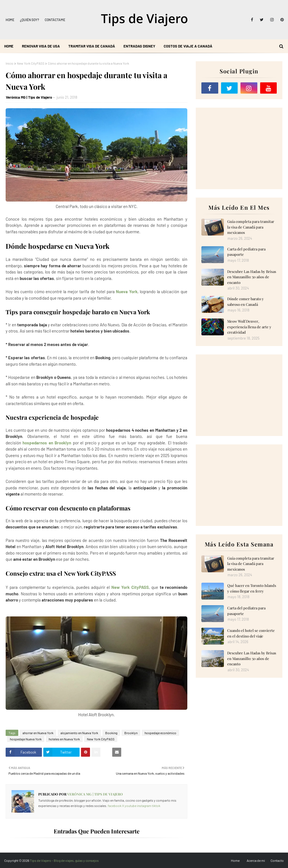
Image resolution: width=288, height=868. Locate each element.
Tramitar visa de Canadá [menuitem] (92, 46)
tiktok (156, 806)
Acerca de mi (256, 860)
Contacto (277, 860)
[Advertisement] (239, 148)
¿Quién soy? (30, 20)
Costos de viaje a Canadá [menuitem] (188, 46)
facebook (115, 806)
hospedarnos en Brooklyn (47, 443)
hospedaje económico (160, 733)
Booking (111, 733)
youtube (130, 806)
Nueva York (127, 291)
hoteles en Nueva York (64, 739)
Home (10, 20)
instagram (144, 806)
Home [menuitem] (9, 46)
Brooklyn (131, 733)
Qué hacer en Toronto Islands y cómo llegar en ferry (252, 588)
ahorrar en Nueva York (38, 733)
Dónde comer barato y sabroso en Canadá (246, 301)
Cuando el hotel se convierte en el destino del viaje (251, 633)
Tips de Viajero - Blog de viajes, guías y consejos (64, 860)
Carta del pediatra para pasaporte (246, 252)
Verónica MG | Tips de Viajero (29, 97)
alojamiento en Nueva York (79, 733)
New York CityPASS (31, 63)
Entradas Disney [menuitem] (139, 46)
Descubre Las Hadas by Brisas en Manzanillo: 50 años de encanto (252, 277)
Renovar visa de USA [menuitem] (41, 46)
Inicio (10, 63)
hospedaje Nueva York (26, 739)
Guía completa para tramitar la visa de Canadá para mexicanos (251, 227)
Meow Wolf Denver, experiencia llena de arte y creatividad (249, 327)
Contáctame (55, 20)
